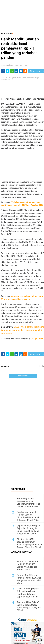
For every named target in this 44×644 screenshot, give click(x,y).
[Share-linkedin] (16, 71)
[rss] (25, 71)
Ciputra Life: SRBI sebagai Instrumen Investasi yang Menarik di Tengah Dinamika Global (29, 543)
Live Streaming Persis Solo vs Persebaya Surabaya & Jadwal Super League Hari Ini (28, 593)
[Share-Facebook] (3, 71)
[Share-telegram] (21, 71)
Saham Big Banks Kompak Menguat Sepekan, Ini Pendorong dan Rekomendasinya (28, 502)
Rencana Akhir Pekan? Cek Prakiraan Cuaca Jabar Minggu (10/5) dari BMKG (29, 606)
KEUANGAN (6, 33)
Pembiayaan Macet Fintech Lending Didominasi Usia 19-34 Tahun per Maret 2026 (28, 516)
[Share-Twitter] (8, 71)
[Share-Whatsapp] (12, 71)
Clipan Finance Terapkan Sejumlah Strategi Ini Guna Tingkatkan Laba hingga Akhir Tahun (29, 530)
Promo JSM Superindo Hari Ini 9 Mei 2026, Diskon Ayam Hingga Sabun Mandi (28, 565)
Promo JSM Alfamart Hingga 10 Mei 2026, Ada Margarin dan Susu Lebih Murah (29, 579)
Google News (37, 339)
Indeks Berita (23, 376)
